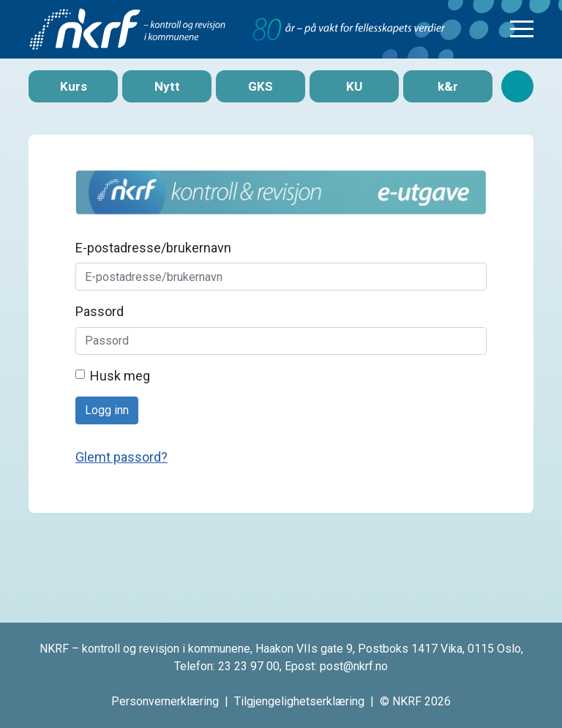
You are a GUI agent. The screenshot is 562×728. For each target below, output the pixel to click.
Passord (100, 311)
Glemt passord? (121, 457)
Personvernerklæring (165, 701)
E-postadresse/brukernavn (153, 248)
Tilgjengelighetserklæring (299, 701)
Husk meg (120, 376)
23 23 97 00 (249, 666)
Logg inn (107, 410)
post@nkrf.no (354, 666)
